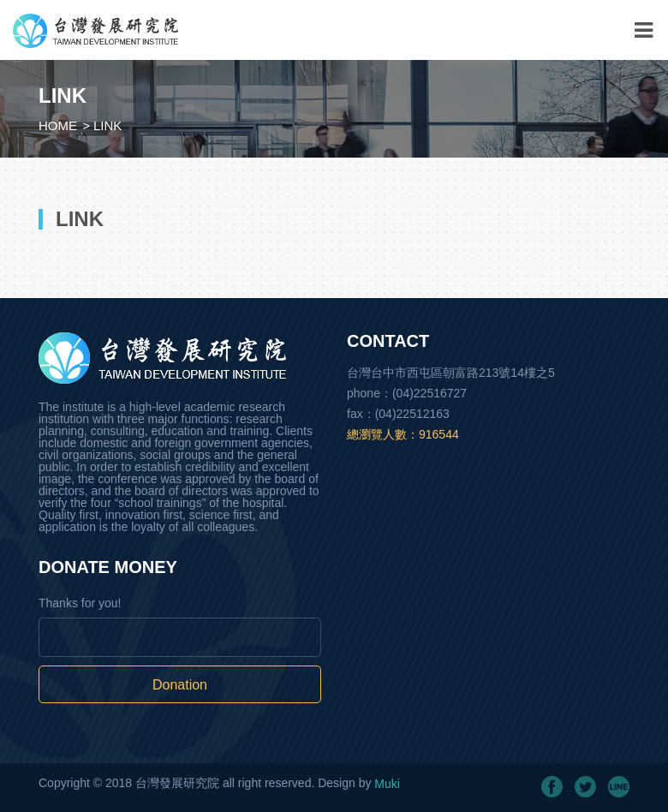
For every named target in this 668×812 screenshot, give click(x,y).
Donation (180, 685)
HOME (58, 125)
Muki (387, 784)
